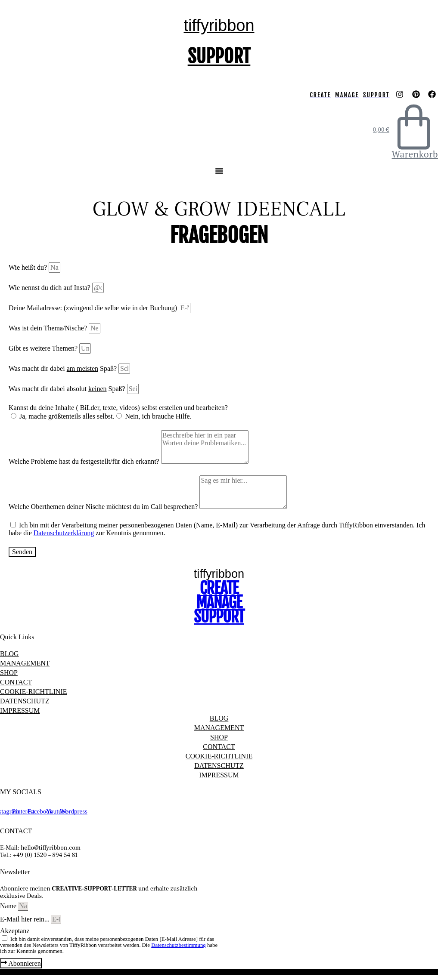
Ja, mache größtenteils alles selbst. (67, 416)
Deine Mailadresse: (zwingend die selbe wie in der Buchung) (94, 308)
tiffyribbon (219, 25)
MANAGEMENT (25, 663)
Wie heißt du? (29, 267)
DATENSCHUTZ (25, 701)
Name (9, 906)
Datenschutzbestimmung (179, 945)
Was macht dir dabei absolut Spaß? (68, 389)
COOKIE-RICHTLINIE (34, 692)
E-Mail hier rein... (26, 919)
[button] (219, 171)
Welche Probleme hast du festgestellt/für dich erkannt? (85, 461)
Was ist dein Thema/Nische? (49, 328)
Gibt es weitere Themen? (44, 348)
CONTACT (16, 682)
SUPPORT (219, 56)
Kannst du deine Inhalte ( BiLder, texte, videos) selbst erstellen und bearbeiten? (118, 408)
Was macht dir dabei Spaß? (64, 368)
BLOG (9, 654)
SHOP (9, 673)
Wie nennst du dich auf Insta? (50, 288)
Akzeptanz (15, 931)
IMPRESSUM (20, 710)
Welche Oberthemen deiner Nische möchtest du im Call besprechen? (104, 507)
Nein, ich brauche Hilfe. (158, 416)
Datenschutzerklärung (64, 533)
